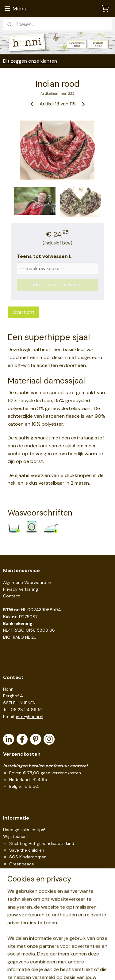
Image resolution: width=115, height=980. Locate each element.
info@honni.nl (30, 717)
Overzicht (23, 312)
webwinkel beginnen (91, 959)
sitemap (58, 959)
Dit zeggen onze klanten (30, 61)
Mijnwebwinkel (67, 969)
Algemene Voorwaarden (27, 582)
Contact (11, 596)
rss (70, 959)
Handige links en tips (24, 830)
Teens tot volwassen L (44, 257)
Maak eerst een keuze (57, 285)
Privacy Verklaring (21, 589)
